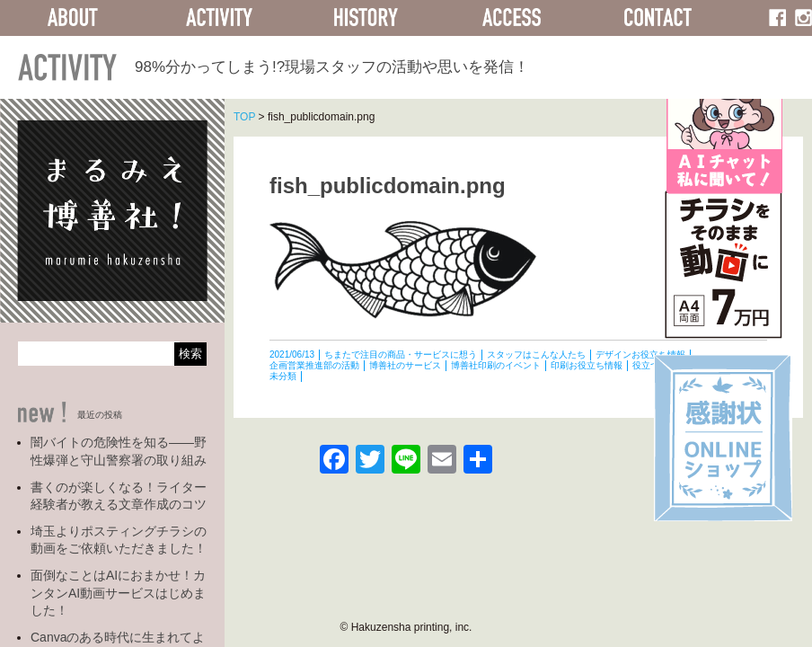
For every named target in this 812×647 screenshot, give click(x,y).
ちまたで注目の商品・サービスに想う (401, 355)
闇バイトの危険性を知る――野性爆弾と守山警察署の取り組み (119, 451)
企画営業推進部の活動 (314, 365)
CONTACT (658, 18)
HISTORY (365, 18)
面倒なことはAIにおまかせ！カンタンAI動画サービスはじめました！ (118, 593)
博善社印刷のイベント (496, 365)
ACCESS (512, 18)
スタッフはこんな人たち (536, 355)
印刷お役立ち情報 (587, 365)
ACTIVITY (220, 18)
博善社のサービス (405, 365)
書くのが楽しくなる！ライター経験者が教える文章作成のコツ (119, 496)
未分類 (283, 376)
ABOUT (73, 18)
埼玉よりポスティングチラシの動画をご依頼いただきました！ (119, 540)
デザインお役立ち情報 (640, 355)
